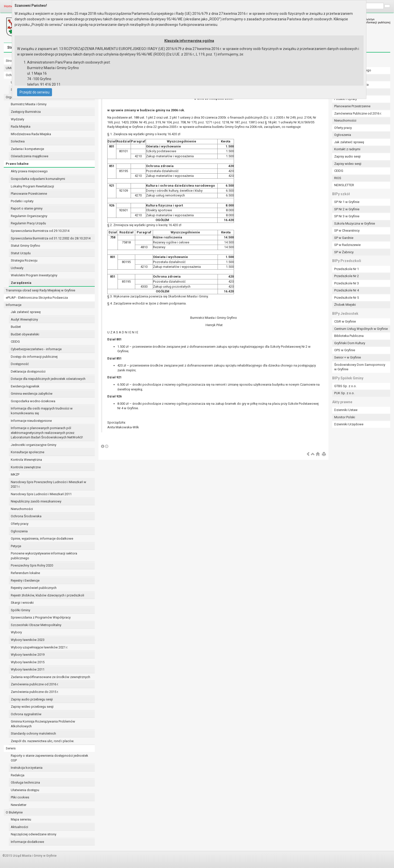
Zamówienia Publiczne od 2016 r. (358, 113)
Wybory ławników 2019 (28, 655)
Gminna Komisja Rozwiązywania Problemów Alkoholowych (43, 724)
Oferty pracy (20, 524)
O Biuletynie (14, 812)
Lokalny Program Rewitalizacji (32, 186)
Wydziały (17, 119)
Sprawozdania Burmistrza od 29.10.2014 (40, 231)
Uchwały (17, 268)
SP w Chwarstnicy (347, 231)
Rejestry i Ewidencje (25, 580)
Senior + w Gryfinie (348, 357)
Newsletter (19, 805)
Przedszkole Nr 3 (347, 283)
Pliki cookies (20, 797)
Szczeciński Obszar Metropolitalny (36, 625)
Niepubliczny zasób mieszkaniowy (36, 501)
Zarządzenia (21, 283)
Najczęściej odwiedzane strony (34, 834)
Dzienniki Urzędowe (349, 424)
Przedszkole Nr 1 (347, 269)
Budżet (16, 327)
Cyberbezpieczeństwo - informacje (36, 349)
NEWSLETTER (344, 185)
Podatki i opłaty (22, 201)
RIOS (338, 178)
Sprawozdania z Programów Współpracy (41, 617)
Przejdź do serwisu (35, 92)
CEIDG (15, 342)
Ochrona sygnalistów (26, 714)
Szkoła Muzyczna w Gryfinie (355, 223)
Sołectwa (18, 141)
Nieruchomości (22, 509)
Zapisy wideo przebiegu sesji (32, 707)
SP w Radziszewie (347, 245)
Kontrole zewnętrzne (26, 467)
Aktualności (19, 827)
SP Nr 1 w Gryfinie (347, 202)
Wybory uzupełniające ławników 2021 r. (39, 647)
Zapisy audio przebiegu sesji (32, 699)
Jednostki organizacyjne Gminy (34, 445)
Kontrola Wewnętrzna (26, 460)
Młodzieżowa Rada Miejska (31, 134)
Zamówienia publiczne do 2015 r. (35, 692)
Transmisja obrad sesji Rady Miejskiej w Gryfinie (40, 290)
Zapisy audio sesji (347, 156)
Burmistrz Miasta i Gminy (29, 104)
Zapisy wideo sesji (348, 164)
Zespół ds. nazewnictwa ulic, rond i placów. (42, 741)
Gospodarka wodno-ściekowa (33, 401)
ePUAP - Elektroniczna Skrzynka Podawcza (37, 298)
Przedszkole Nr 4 (347, 290)
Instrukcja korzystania (27, 768)
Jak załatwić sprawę (26, 312)
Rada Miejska (21, 126)
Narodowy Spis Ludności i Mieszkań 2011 (41, 494)
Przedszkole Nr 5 (347, 298)
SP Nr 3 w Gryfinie (347, 216)
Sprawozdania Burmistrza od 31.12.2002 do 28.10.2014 (51, 238)
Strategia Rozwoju (24, 260)
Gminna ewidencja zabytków (32, 394)
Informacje (14, 305)
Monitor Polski (345, 417)
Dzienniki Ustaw (346, 410)
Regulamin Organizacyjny (29, 216)
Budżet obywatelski (25, 334)
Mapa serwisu (21, 819)
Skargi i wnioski (22, 603)
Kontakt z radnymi (347, 149)
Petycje (16, 546)
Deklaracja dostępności (28, 371)
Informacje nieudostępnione (31, 421)
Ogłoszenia (19, 531)
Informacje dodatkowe (27, 842)
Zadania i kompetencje (27, 149)
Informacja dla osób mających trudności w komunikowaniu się (42, 411)
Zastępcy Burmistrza (26, 112)
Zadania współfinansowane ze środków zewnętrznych (51, 677)
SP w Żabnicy (344, 252)
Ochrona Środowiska (26, 516)
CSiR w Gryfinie (345, 321)
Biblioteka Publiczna (349, 336)
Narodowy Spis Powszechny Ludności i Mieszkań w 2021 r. (48, 484)
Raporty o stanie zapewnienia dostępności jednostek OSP (50, 758)
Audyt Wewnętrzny (24, 319)
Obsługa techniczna (25, 782)
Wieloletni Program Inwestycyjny (34, 275)
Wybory (16, 632)
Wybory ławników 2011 (28, 669)
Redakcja (18, 775)
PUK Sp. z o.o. (344, 393)
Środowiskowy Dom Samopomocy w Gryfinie (360, 367)
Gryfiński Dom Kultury (350, 343)
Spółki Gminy (20, 610)
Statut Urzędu (21, 253)
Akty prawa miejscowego (29, 171)
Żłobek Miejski (345, 305)
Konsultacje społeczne (28, 452)
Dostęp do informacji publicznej (34, 357)
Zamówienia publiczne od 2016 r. (35, 684)
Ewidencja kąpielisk (25, 386)
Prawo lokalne (17, 164)
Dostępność (20, 364)
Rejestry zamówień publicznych (34, 588)
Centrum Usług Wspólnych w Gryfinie (361, 329)
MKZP (15, 474)
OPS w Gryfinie (345, 350)
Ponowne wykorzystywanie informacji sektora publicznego (44, 556)
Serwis (11, 748)
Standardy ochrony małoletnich (33, 733)
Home (8, 6)
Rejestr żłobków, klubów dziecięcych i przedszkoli (47, 595)
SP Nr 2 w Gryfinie (347, 209)
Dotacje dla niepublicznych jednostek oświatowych (48, 379)
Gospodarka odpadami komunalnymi (38, 179)
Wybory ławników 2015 (28, 662)
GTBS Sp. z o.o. (345, 386)
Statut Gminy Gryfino (26, 246)
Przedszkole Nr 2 (347, 276)
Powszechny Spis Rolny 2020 (32, 565)
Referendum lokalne (25, 573)
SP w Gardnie (344, 238)
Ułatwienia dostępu (25, 790)
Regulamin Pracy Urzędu (28, 223)
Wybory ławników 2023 (28, 640)
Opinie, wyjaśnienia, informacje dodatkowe (42, 539)
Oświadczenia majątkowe (30, 156)
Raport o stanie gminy (27, 208)
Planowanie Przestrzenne (29, 194)
